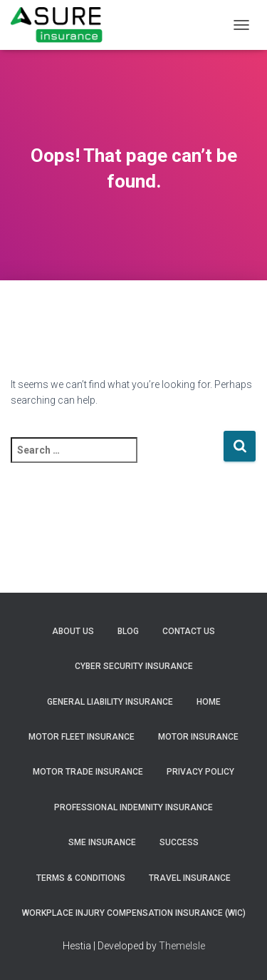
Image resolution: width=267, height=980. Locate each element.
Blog (128, 631)
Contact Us (189, 631)
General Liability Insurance (110, 702)
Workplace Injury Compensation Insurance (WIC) (134, 913)
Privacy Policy (200, 772)
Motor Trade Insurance (88, 772)
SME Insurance (102, 842)
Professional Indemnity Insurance (133, 807)
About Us (73, 631)
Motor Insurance (198, 737)
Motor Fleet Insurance (82, 737)
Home (209, 702)
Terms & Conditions (81, 878)
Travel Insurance (190, 878)
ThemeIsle (182, 946)
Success (179, 842)
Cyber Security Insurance (134, 666)
